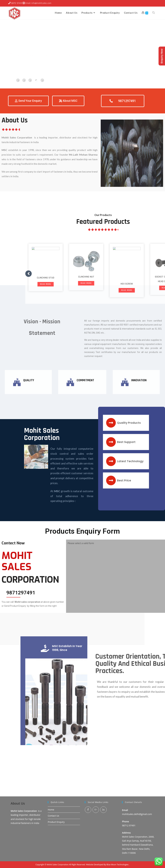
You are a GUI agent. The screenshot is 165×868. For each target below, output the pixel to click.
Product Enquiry (56, 781)
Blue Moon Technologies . (118, 824)
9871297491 (21, 593)
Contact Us (53, 775)
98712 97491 (17, 3)
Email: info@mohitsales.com (38, 3)
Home (51, 769)
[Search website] (154, 13)
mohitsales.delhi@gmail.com (137, 774)
